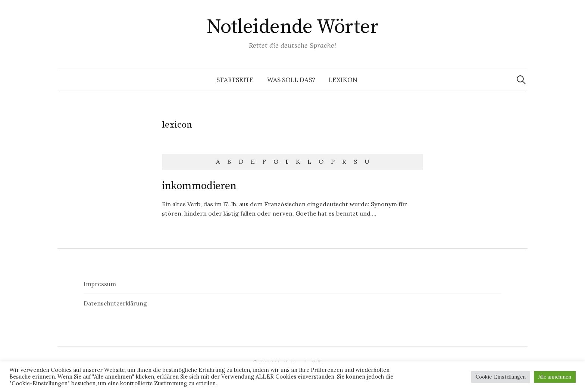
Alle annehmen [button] (555, 377)
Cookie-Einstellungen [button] (501, 377)
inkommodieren (199, 186)
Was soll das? (291, 80)
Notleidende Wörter (292, 27)
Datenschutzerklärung (115, 303)
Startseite (235, 80)
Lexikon (343, 80)
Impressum (100, 284)
